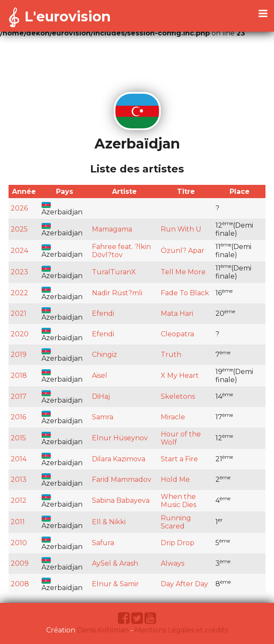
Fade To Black (185, 293)
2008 (20, 584)
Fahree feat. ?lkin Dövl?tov (121, 251)
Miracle (173, 417)
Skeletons (178, 396)
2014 (19, 459)
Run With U (181, 229)
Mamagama (112, 229)
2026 (19, 208)
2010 (19, 543)
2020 (20, 334)
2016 (18, 417)
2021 (19, 313)
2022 (19, 293)
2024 (19, 251)
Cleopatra (177, 334)
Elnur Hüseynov (120, 438)
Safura (103, 543)
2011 (18, 522)
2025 (19, 229)
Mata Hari (177, 313)
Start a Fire (179, 459)
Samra (103, 417)
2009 (20, 563)
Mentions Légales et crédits (181, 630)
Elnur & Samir (115, 584)
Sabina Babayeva (121, 500)
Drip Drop (178, 543)
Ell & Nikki (109, 522)
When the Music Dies (178, 501)
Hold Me (175, 479)
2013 (19, 479)
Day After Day (184, 584)
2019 (19, 355)
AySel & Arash (115, 563)
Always (172, 563)
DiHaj (101, 396)
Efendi (103, 313)
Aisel (100, 375)
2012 (19, 500)
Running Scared (176, 522)
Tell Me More (183, 272)
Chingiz (105, 355)
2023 (19, 272)
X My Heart (180, 375)
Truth (171, 355)
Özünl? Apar (183, 251)
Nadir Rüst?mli (117, 293)
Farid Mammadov (122, 479)
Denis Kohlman (103, 630)
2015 (18, 438)
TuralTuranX (114, 272)
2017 (19, 396)
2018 (19, 375)
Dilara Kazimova (119, 459)
